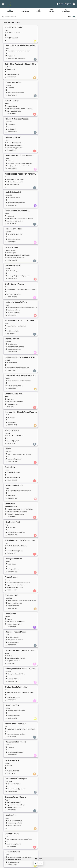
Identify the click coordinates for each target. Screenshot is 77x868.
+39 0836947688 (48, 447)
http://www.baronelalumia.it (15, 91)
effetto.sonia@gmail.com (14, 167)
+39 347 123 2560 (48, 281)
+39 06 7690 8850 (12, 705)
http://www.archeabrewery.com (16, 312)
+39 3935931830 (11, 761)
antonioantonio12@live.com (51, 518)
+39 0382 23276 (11, 798)
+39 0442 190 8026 (49, 539)
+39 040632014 (11, 613)
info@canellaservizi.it (13, 407)
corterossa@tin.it (48, 592)
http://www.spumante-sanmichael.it (17, 275)
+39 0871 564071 (48, 96)
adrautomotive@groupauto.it (15, 130)
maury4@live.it (48, 832)
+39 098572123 (48, 207)
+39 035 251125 (48, 114)
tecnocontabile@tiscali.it (14, 703)
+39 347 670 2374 (12, 262)
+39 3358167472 (48, 502)
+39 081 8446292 (48, 521)
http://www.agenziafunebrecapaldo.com (18, 146)
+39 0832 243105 (48, 853)
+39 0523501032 (11, 724)
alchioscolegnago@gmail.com (52, 537)
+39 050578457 (48, 632)
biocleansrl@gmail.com (50, 426)
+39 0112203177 (48, 59)
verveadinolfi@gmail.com (51, 241)
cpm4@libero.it (48, 223)
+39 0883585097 (11, 188)
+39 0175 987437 (12, 521)
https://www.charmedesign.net (52, 571)
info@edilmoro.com (49, 315)
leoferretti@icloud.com (13, 851)
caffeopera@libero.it (49, 296)
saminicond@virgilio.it (13, 186)
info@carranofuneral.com (14, 426)
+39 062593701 (11, 299)
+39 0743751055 (48, 373)
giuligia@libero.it (12, 795)
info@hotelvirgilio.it (12, 38)
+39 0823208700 (48, 391)
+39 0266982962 (48, 410)
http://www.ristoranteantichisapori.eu (17, 811)
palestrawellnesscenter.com (15, 109)
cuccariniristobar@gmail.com (52, 666)
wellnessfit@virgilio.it (13, 112)
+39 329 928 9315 (48, 299)
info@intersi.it (11, 684)
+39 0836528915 (11, 835)
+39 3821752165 (48, 77)
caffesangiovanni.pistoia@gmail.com (54, 463)
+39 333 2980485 (12, 595)
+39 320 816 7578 (12, 742)
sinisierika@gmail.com (50, 130)
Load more (39, 859)
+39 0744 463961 (48, 669)
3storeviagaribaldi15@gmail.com (16, 389)
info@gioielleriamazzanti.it (14, 777)
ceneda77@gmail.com (13, 370)
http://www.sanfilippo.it (50, 479)
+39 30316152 (47, 484)
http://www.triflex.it (49, 774)
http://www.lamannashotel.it (51, 442)
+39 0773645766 (48, 595)
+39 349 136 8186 (12, 170)
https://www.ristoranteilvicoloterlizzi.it (18, 479)
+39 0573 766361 (48, 465)
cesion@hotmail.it (49, 629)
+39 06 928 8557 (11, 816)
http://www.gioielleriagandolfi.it (16, 331)
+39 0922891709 (11, 96)
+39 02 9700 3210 (48, 317)
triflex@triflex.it (48, 777)
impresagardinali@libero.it (14, 647)
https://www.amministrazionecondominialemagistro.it (22, 571)
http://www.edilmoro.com (51, 312)
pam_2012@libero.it (13, 518)
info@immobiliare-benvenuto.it (16, 611)
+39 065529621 (11, 558)
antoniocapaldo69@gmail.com (16, 149)
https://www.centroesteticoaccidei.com (55, 682)
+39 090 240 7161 (12, 391)
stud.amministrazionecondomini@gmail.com (20, 500)
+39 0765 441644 (48, 761)
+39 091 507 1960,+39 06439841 (52, 40)
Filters (72, 17)
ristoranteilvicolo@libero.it (14, 481)
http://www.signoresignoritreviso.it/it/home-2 (20, 72)
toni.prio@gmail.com (49, 814)
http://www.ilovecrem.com (51, 848)
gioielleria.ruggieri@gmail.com (52, 112)
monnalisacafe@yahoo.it (51, 647)
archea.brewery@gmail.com (15, 315)
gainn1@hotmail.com (13, 629)
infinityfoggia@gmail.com (14, 740)
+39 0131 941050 (48, 354)
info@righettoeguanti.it (50, 186)
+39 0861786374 (11, 207)
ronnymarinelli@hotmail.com (15, 832)
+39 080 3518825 (12, 484)
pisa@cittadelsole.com (13, 537)
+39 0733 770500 (48, 816)
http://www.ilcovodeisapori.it (52, 830)
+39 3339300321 (11, 281)
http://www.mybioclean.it (51, 423)
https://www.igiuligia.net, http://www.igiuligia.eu (20, 793)
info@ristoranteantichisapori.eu (16, 814)
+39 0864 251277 (48, 779)
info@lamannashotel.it (50, 444)
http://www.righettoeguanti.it (52, 183)
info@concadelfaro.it (49, 167)
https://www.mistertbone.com (52, 811)
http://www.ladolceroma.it (51, 700)
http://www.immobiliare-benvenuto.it (17, 608)
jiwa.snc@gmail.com (49, 795)
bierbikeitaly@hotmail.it (13, 259)
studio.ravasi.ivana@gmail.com (52, 407)
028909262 (10, 687)
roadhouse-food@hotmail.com (52, 278)
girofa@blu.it (47, 259)
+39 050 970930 (11, 539)
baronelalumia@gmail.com (14, 93)
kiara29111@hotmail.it (13, 592)
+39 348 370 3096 (12, 151)
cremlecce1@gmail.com (50, 851)
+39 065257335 (48, 798)
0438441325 (10, 225)
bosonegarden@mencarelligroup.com (54, 149)
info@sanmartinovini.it (13, 223)
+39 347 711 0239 (12, 317)
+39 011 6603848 (48, 188)
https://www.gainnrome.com (15, 626)
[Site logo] (10, 4)
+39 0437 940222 (12, 133)
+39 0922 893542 (48, 724)
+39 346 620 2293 (48, 835)
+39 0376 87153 (11, 336)
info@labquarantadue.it (14, 352)
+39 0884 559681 (48, 170)
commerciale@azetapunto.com (52, 500)
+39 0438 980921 (12, 373)
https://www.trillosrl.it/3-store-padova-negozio (20, 460)
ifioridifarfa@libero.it (49, 758)
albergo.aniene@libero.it (14, 444)
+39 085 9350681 (12, 853)
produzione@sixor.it (49, 555)
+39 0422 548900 (12, 77)
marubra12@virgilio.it (13, 241)
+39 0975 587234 (12, 428)
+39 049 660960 (11, 465)
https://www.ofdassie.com (51, 331)
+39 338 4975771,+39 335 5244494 (16, 669)
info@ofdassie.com (49, 333)
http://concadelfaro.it (49, 165)
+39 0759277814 (48, 151)
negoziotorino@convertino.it (52, 56)
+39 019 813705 (48, 687)
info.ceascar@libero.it (13, 721)
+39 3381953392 (11, 502)
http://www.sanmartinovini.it (15, 220)
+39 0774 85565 (11, 447)
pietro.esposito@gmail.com (15, 758)
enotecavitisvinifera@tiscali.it (15, 296)
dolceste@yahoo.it (49, 703)
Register (68, 4)
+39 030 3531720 (12, 354)
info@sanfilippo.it (49, 481)
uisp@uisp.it (47, 38)
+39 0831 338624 (48, 650)
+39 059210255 (11, 779)
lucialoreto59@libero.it (50, 352)
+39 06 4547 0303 (48, 705)
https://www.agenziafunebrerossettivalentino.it (57, 756)
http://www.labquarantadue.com (16, 349)
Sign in (61, 4)
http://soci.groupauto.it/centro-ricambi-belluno (20, 128)
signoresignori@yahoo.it (14, 75)
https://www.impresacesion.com (53, 626)
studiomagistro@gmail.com (15, 574)
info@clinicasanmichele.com (52, 389)
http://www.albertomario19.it (15, 682)
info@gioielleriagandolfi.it (14, 333)
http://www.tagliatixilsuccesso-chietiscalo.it (56, 91)
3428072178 (47, 558)
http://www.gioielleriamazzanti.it (16, 774)
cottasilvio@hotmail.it (13, 56)
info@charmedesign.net (50, 574)
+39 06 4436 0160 (12, 632)
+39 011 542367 (48, 133)
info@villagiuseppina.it (13, 555)
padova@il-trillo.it (12, 463)
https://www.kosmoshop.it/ (15, 719)
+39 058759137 (11, 244)
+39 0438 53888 (48, 336)
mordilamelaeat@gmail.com (51, 740)
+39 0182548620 (48, 225)
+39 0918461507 (48, 576)
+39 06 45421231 (12, 576)
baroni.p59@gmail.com (13, 666)
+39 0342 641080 (12, 59)
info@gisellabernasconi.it (51, 611)
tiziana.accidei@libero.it (50, 684)
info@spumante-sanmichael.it (15, 278)
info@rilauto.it (47, 75)
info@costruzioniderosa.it (51, 204)
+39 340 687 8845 (48, 742)
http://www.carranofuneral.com (16, 423)
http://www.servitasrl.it (50, 553)
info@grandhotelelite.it (50, 370)
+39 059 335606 (11, 650)
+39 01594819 (11, 410)
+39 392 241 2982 (48, 244)
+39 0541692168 (48, 613)
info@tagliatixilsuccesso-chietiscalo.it (54, 93)
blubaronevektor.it (12, 663)
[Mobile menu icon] (3, 4)
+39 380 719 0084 (48, 262)
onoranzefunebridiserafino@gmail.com (18, 204)
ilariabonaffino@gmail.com (51, 721)
